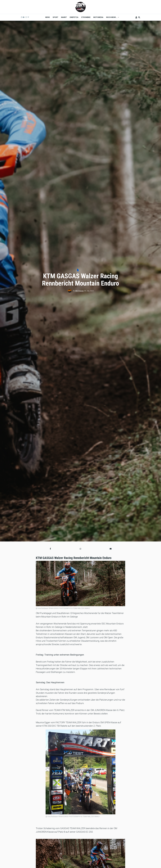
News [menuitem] (48, 17)
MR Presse (79, 291)
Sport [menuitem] (55, 17)
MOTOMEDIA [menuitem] (98, 17)
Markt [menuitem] (64, 17)
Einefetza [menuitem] (74, 17)
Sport (81, 270)
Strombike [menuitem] (86, 17)
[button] (50, 549)
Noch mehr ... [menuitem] (112, 18)
